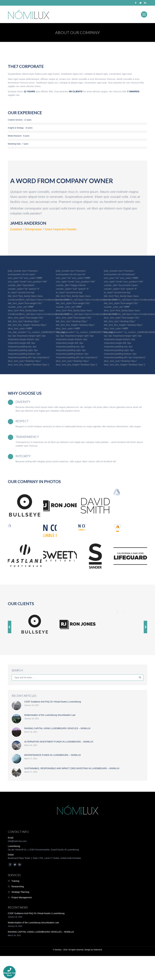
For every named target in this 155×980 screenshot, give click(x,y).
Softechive (98, 950)
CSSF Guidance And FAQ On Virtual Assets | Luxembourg (53, 702)
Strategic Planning (20, 892)
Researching (18, 886)
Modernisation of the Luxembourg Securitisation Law (50, 715)
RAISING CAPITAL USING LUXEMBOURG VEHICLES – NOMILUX (57, 728)
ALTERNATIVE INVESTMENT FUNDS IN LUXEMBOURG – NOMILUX (59, 742)
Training (15, 881)
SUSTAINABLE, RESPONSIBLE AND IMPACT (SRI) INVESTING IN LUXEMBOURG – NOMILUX (72, 768)
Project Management (22, 897)
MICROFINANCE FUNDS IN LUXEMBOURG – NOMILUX (53, 755)
